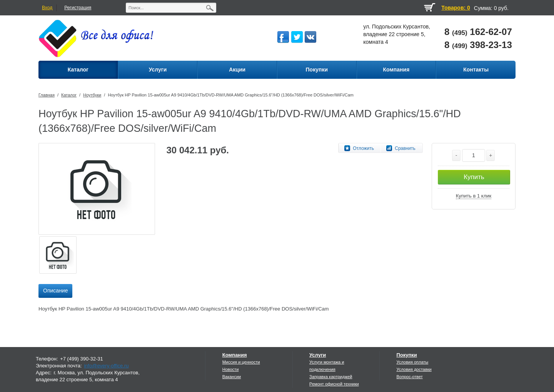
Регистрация (78, 8)
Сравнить (405, 148)
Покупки (406, 355)
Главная (47, 95)
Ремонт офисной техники (334, 384)
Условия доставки (414, 369)
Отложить (363, 148)
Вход (47, 8)
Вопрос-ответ (409, 377)
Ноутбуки (92, 95)
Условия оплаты (412, 362)
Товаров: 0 (456, 8)
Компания (235, 355)
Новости (231, 369)
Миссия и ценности (241, 362)
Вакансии (232, 377)
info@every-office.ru (106, 366)
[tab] (55, 291)
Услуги (318, 355)
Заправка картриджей (331, 377)
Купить (474, 177)
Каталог (69, 95)
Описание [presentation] (55, 291)
